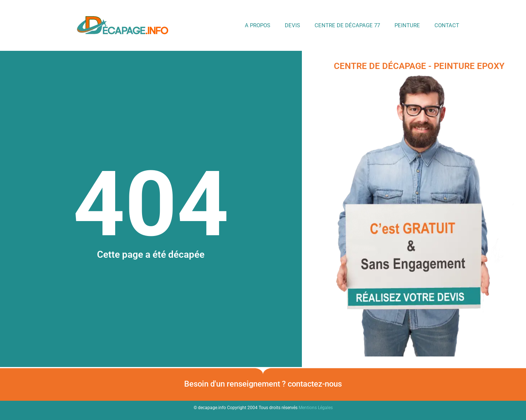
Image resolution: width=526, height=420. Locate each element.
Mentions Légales (316, 408)
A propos (258, 25)
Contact (447, 25)
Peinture (407, 25)
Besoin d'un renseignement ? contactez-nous (263, 384)
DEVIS (292, 25)
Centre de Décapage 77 (347, 25)
